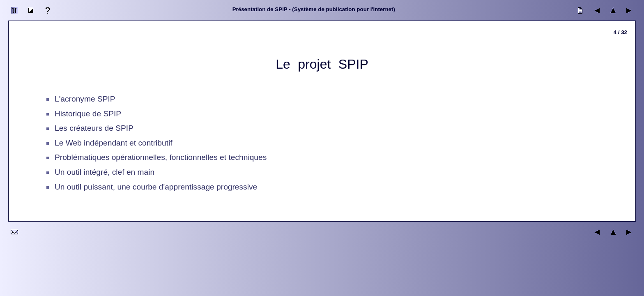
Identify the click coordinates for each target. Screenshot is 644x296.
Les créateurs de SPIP (94, 128)
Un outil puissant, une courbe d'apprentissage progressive (156, 187)
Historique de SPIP (88, 114)
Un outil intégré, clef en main (105, 172)
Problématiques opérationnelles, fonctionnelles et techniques (161, 157)
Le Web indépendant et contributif (114, 143)
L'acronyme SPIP (85, 99)
